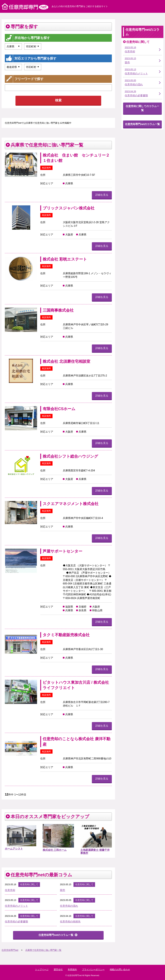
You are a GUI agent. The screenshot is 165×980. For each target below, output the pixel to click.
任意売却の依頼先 (70, 922)
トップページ (42, 969)
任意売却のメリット (16, 906)
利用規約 (72, 969)
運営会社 (58, 969)
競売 (63, 890)
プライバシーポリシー (93, 969)
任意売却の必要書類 (16, 922)
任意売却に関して (29, 884)
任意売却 (10, 890)
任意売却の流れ (69, 906)
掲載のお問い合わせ (120, 969)
